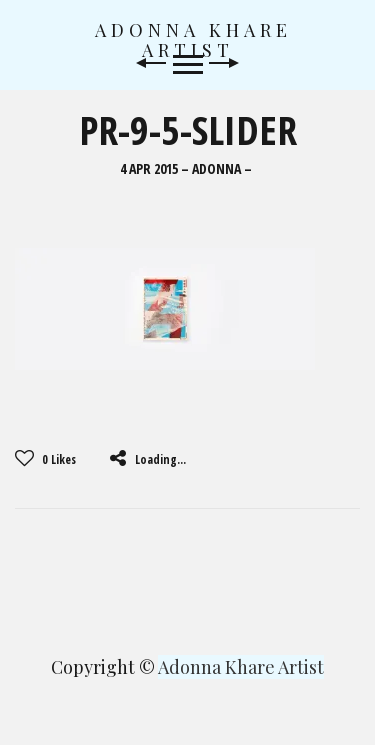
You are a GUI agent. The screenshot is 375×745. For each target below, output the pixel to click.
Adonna (216, 169)
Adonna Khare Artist (193, 40)
